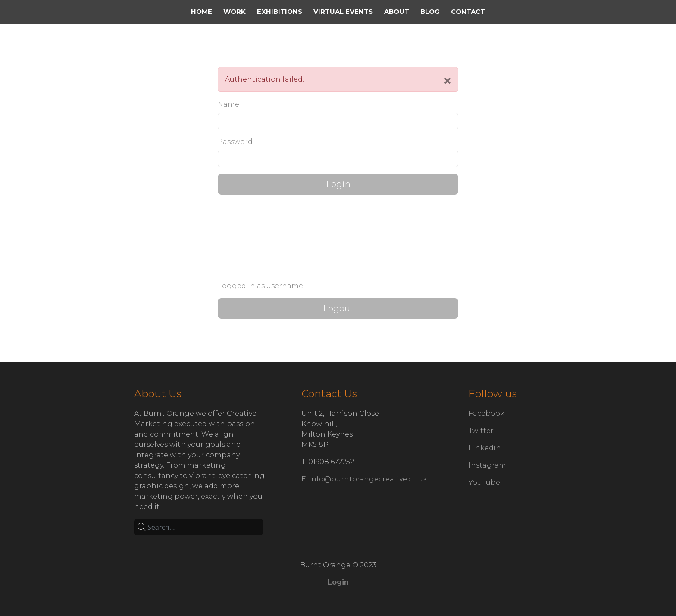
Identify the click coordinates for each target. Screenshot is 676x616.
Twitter (481, 431)
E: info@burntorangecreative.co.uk (364, 479)
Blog (430, 11)
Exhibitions (280, 11)
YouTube (484, 482)
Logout (338, 308)
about (397, 11)
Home (202, 11)
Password (235, 142)
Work (235, 11)
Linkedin (485, 448)
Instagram (487, 465)
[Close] (448, 81)
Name (228, 104)
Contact (468, 11)
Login (338, 184)
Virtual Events (343, 11)
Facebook (487, 413)
